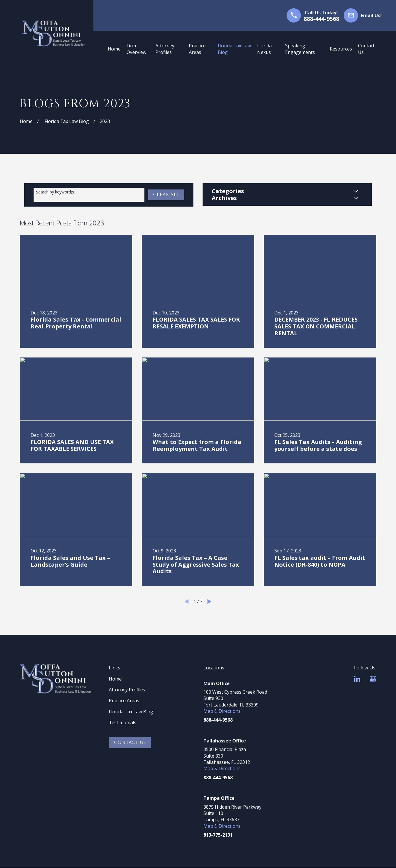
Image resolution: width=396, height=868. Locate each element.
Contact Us (130, 742)
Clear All (166, 195)
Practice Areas (124, 701)
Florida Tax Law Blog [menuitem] (234, 49)
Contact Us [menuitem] (366, 49)
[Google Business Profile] (373, 679)
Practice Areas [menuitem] (197, 49)
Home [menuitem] (114, 49)
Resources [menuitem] (341, 49)
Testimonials (123, 722)
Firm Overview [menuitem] (136, 49)
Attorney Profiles (127, 690)
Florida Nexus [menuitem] (264, 49)
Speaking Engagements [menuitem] (300, 49)
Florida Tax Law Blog (131, 712)
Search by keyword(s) (56, 192)
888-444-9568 (321, 19)
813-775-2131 (218, 835)
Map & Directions (222, 711)
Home (115, 679)
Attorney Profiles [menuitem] (165, 49)
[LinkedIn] (357, 679)
